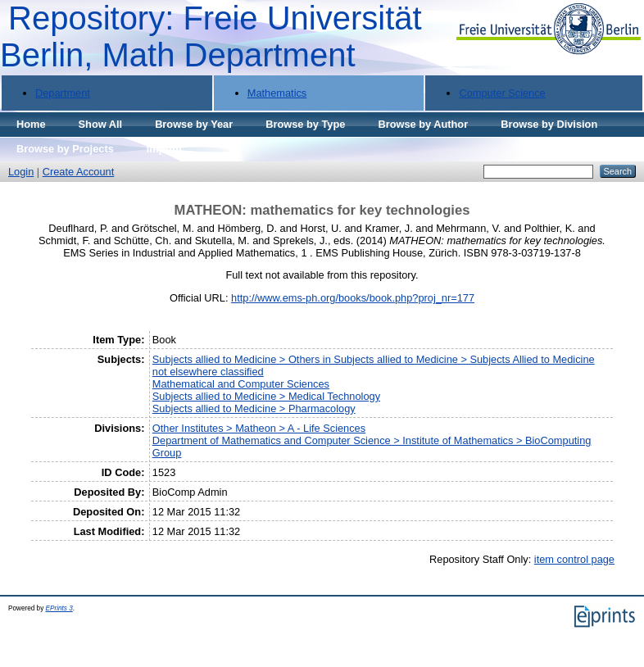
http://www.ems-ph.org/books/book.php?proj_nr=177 (353, 298)
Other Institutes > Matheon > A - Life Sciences (259, 428)
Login (21, 172)
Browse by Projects (65, 149)
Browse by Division (549, 124)
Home (31, 124)
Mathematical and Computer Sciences (241, 384)
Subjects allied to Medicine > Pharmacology (254, 408)
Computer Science (502, 93)
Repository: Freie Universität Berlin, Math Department (211, 36)
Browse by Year (194, 124)
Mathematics (277, 93)
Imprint (164, 149)
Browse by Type (305, 124)
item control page (574, 559)
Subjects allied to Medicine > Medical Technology (266, 396)
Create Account (79, 172)
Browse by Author (423, 124)
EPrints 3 (59, 608)
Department (63, 93)
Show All (101, 124)
